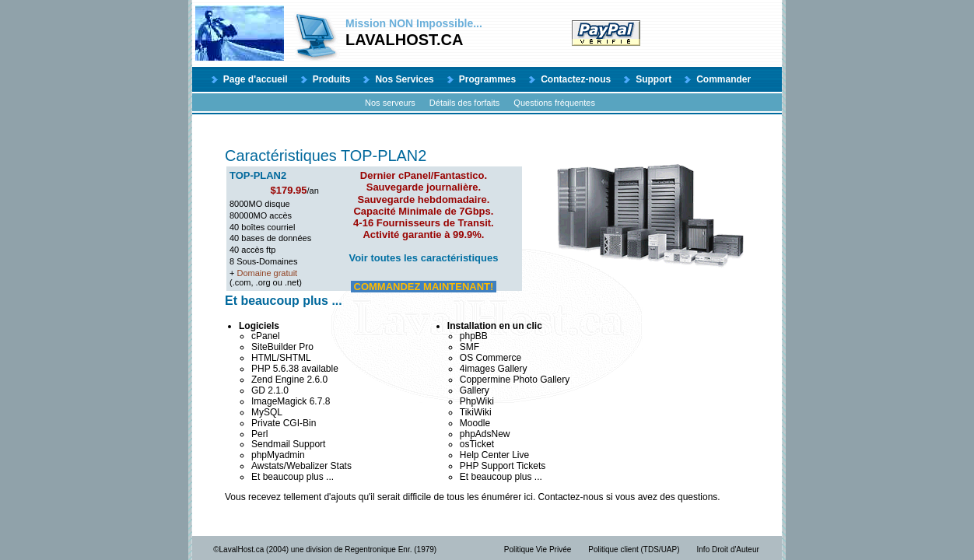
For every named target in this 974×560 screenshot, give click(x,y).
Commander (723, 79)
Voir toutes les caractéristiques (423, 258)
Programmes (487, 79)
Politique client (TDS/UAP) (634, 549)
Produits (332, 79)
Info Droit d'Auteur (728, 549)
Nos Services (404, 79)
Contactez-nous (576, 79)
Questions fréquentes (554, 103)
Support (653, 79)
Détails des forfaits (464, 103)
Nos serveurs (390, 103)
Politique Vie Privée (538, 549)
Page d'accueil (256, 79)
